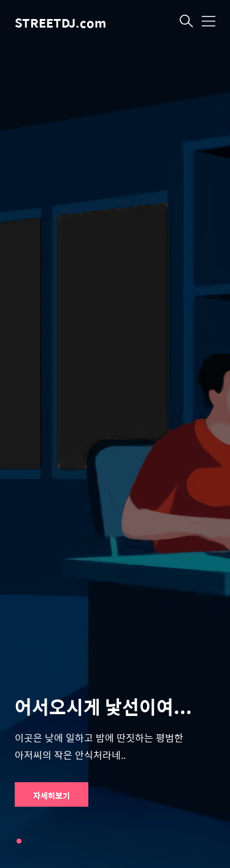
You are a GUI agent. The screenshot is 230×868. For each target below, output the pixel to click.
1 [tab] (19, 841)
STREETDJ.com (60, 22)
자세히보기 (52, 795)
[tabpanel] (115, 434)
